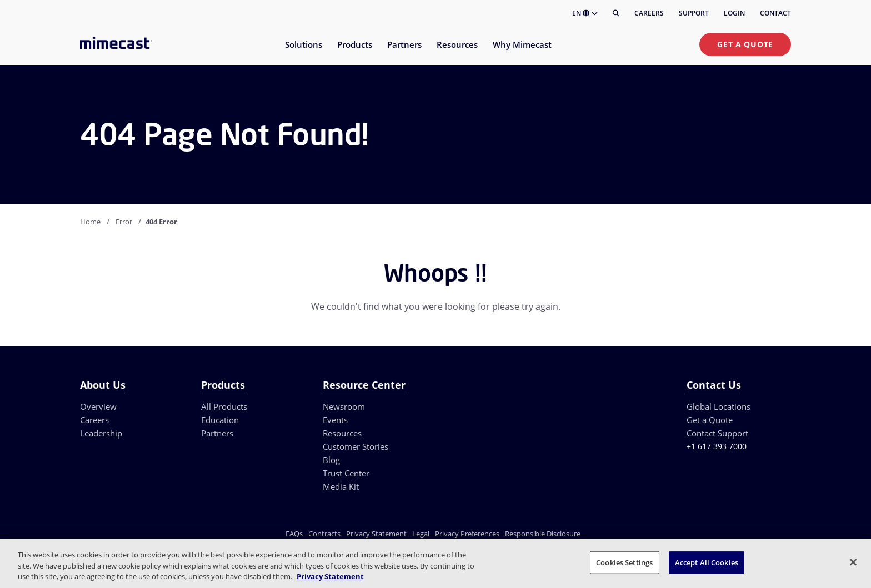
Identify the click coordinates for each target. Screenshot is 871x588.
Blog (331, 460)
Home (90, 222)
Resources (342, 433)
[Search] (616, 13)
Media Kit (341, 486)
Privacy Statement (376, 534)
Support (694, 13)
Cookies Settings (624, 562)
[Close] (853, 562)
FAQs (294, 534)
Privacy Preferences (467, 534)
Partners (217, 433)
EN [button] (585, 13)
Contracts (324, 534)
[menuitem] (303, 51)
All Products (224, 406)
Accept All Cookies (707, 562)
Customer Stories (356, 446)
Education (220, 420)
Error (124, 222)
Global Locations (719, 406)
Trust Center (346, 473)
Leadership (101, 433)
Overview (98, 406)
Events (335, 420)
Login (734, 13)
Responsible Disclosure (543, 534)
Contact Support (717, 433)
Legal (421, 534)
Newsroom (344, 406)
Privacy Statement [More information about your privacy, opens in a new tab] (330, 576)
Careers (649, 13)
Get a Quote (745, 44)
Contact (775, 13)
